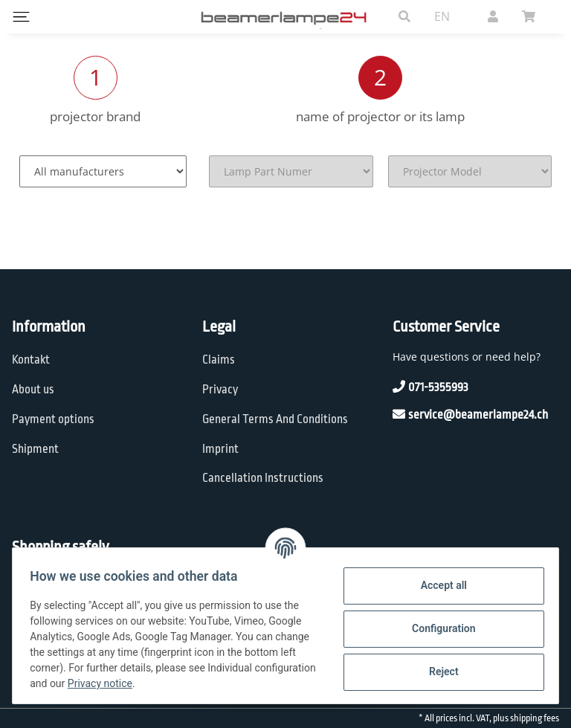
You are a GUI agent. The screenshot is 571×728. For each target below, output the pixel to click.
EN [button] (442, 16)
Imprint (220, 449)
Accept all (437, 585)
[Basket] (535, 16)
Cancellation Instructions (263, 478)
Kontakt (31, 360)
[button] (404, 16)
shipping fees (535, 718)
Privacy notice (217, 683)
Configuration (437, 628)
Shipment (35, 449)
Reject (437, 671)
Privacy (220, 390)
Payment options (53, 419)
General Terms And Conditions (275, 419)
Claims (219, 360)
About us (33, 390)
